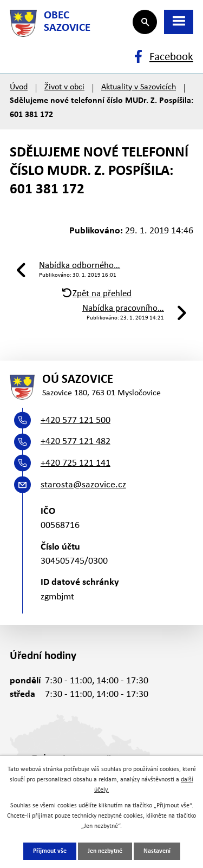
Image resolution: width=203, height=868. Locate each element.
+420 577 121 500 (76, 420)
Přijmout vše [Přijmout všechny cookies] (50, 851)
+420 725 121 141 (76, 463)
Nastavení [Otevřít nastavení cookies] (157, 851)
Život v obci (64, 87)
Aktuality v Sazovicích (139, 87)
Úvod (19, 87)
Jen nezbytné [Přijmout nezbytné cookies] (105, 851)
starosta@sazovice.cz (83, 485)
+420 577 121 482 (76, 442)
